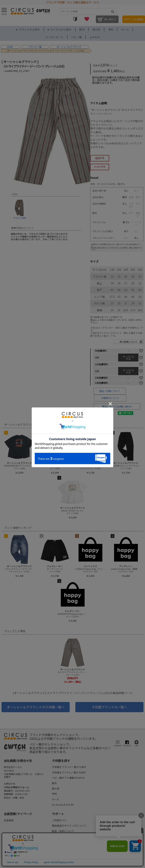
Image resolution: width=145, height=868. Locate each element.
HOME (10, 47)
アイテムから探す (61, 29)
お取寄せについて (110, 398)
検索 (113, 12)
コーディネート (54, 37)
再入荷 (96, 29)
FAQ (54, 847)
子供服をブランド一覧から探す (69, 767)
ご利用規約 (35, 863)
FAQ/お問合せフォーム (18, 787)
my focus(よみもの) (63, 805)
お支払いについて (62, 836)
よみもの (95, 37)
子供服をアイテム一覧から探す (69, 772)
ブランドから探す (29, 29)
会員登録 (9, 820)
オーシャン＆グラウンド (69, 47)
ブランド (32, 47)
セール (125, 29)
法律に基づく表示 (12, 863)
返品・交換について (110, 391)
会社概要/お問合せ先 (18, 761)
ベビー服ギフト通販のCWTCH (68, 778)
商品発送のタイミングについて (69, 826)
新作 (82, 29)
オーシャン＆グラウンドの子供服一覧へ (36, 707)
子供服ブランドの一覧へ (109, 707)
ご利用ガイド (59, 820)
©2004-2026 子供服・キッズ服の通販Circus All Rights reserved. (114, 863)
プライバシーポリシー (61, 863)
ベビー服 (76, 37)
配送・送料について (63, 831)
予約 (111, 29)
